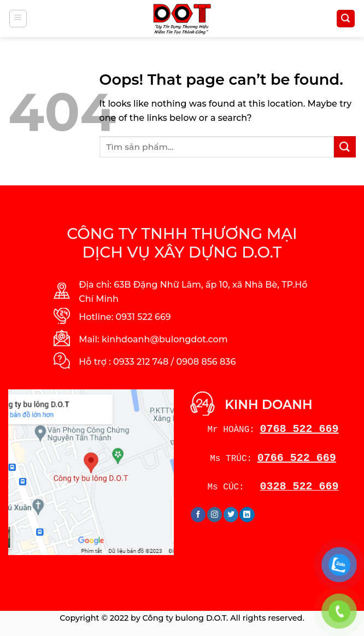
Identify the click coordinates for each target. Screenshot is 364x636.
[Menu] (18, 19)
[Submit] (345, 147)
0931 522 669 (143, 317)
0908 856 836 (206, 362)
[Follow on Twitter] (231, 515)
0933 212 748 (141, 362)
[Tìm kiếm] (346, 19)
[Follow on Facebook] (198, 515)
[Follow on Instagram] (215, 515)
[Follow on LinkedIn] (247, 515)
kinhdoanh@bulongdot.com (165, 339)
